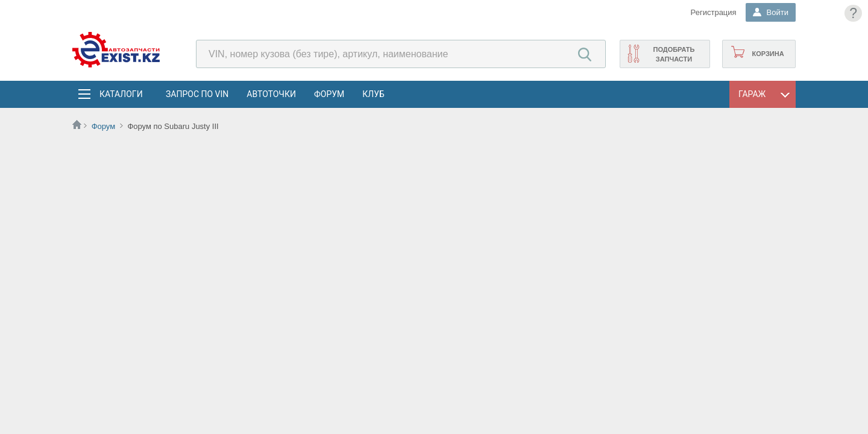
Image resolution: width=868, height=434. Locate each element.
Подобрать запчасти (674, 54)
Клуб (373, 94)
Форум (329, 94)
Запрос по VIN (197, 94)
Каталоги (121, 94)
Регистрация (714, 12)
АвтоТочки (271, 94)
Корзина (768, 54)
